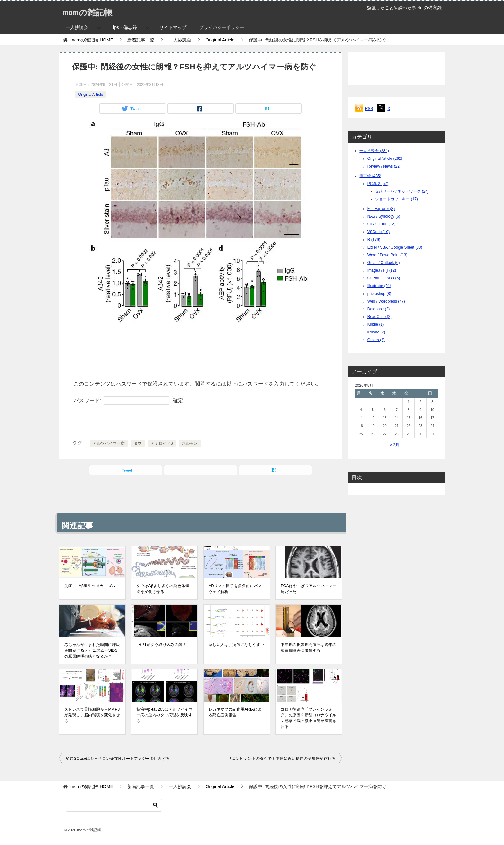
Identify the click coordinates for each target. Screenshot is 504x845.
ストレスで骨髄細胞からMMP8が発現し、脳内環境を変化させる (92, 715)
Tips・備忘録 (124, 27)
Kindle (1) (376, 324)
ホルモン (190, 443)
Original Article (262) (385, 159)
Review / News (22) (384, 166)
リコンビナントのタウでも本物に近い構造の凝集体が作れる (282, 759)
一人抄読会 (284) (374, 151)
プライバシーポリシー (222, 27)
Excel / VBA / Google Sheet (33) (395, 247)
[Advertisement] (201, 349)
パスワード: (122, 400)
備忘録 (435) (370, 176)
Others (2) (376, 340)
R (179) (374, 240)
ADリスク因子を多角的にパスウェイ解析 (235, 589)
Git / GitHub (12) (381, 224)
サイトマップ (173, 27)
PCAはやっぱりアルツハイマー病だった (309, 589)
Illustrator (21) (379, 286)
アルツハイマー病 (109, 443)
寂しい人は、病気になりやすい (237, 645)
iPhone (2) (376, 332)
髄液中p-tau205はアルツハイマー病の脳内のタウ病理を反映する (164, 715)
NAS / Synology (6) (384, 216)
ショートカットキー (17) (396, 199)
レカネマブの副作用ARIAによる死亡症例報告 (235, 712)
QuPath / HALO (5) (384, 278)
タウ (138, 443)
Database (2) (378, 309)
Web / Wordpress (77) (386, 301)
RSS (369, 109)
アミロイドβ (162, 443)
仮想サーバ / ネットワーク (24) (402, 191)
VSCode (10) (378, 232)
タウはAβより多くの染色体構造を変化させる (163, 589)
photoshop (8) (379, 294)
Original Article (90, 95)
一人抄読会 (77, 27)
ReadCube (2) (379, 317)
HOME (92, 40)
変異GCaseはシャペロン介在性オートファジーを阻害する (118, 759)
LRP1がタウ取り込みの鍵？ (161, 645)
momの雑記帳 (91, 11)
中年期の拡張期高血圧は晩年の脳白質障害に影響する (309, 648)
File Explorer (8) (381, 209)
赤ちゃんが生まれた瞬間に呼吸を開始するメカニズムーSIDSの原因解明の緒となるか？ (92, 650)
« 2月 (395, 445)
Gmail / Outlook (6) (384, 263)
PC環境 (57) (378, 184)
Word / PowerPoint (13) (387, 255)
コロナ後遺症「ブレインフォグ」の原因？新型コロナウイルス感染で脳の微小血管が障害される (309, 718)
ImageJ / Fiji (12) (382, 270)
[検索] (114, 805)
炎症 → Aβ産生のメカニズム (90, 586)
